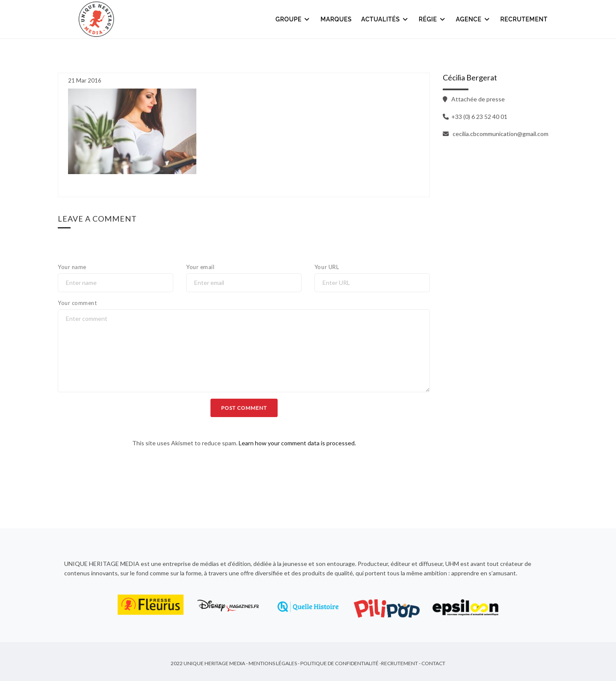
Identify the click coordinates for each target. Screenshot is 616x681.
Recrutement (524, 19)
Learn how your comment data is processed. (297, 443)
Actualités (385, 19)
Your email (200, 267)
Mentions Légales (273, 664)
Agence (474, 19)
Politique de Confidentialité (339, 664)
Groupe (293, 19)
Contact (433, 664)
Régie (433, 19)
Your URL (327, 267)
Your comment (77, 303)
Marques (336, 19)
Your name (72, 267)
